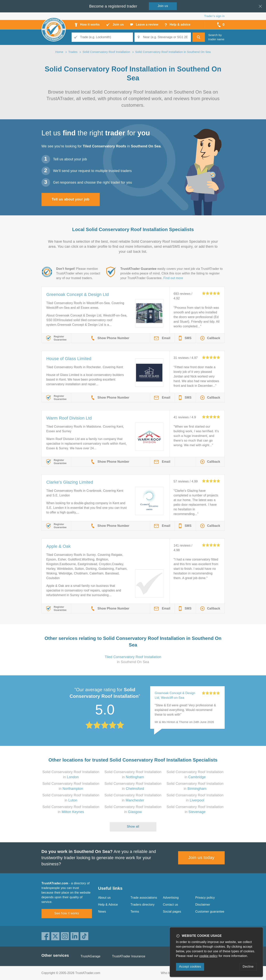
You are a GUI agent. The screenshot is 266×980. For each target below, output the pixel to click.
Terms (135, 912)
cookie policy (209, 956)
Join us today (201, 857)
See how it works (67, 913)
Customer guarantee (210, 912)
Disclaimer (203, 905)
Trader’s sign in (214, 16)
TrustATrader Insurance (129, 956)
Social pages (172, 912)
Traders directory (143, 905)
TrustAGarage (90, 956)
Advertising (171, 898)
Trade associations (144, 898)
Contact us (171, 905)
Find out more (173, 278)
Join (163, 6)
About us (104, 898)
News (102, 912)
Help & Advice (108, 905)
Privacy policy (205, 898)
